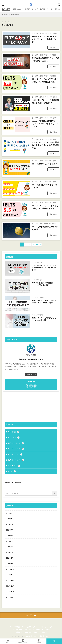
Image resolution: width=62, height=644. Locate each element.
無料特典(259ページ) (23, 641)
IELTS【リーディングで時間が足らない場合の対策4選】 (44, 319)
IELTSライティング (46, 9)
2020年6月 (10, 536)
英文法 (12, 471)
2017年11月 (10, 586)
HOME (6, 14)
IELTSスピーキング (16, 443)
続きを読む (53, 47)
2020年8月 (10, 524)
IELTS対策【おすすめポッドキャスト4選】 (45, 186)
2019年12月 (10, 569)
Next (38, 244)
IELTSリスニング (18, 9)
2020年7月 (10, 530)
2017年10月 (10, 592)
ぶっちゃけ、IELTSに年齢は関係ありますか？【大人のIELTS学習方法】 (45, 145)
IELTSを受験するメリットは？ (44, 164)
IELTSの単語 (14, 432)
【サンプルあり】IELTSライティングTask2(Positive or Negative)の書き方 (44, 268)
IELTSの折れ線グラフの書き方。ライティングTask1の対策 (44, 284)
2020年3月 (10, 552)
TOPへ (54, 641)
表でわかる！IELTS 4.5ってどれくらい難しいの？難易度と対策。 (45, 39)
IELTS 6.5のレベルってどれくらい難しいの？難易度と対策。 (45, 80)
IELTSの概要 (6, 9)
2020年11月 (10, 519)
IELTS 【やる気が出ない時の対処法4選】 (45, 228)
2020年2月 (10, 558)
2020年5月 (10, 541)
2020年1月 (10, 564)
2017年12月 (10, 580)
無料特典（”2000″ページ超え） (27, 632)
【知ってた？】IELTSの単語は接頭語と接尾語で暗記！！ (45, 101)
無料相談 (39, 641)
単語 (48, 630)
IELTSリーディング (31, 9)
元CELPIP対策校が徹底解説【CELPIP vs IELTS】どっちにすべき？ (45, 124)
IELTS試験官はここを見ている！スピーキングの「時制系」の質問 (44, 301)
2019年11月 (10, 575)
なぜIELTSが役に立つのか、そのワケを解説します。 (45, 59)
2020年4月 (10, 547)
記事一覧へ (30, 374)
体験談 (44, 632)
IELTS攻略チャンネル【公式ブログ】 (37, 636)
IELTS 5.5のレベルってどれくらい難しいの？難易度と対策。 (45, 207)
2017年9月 (10, 597)
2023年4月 (10, 513)
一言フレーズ (14, 466)
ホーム (8, 641)
